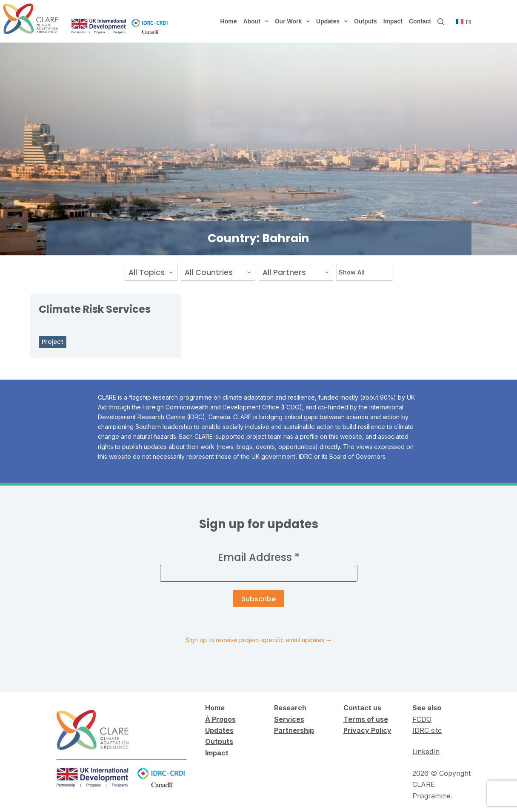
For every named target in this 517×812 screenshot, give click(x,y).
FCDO (422, 719)
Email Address (259, 557)
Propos (223, 719)
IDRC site (427, 730)
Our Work (294, 21)
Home (229, 21)
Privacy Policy (367, 730)
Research (290, 708)
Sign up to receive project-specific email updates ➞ (258, 640)
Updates (334, 21)
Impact (393, 21)
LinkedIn (426, 752)
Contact (420, 21)
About (258, 21)
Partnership (294, 730)
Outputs (366, 21)
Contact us (362, 708)
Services (289, 719)
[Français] (464, 22)
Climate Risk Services (95, 309)
